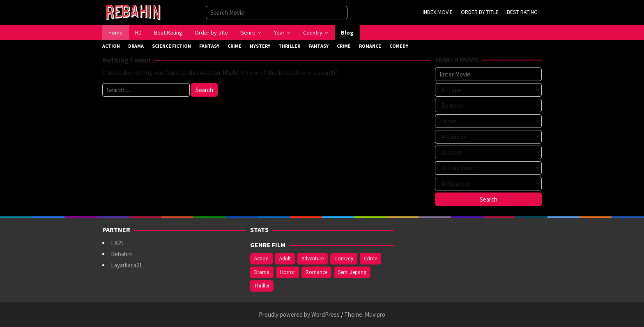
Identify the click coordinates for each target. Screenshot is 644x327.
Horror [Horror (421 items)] (287, 272)
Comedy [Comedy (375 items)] (344, 259)
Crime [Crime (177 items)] (370, 259)
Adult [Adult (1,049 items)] (285, 259)
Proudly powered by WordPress (299, 314)
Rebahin (121, 254)
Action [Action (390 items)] (261, 259)
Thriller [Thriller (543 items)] (262, 286)
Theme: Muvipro (365, 314)
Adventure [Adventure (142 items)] (313, 259)
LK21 (117, 243)
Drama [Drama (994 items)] (262, 272)
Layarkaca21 (126, 265)
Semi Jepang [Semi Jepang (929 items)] (352, 272)
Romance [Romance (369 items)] (316, 272)
